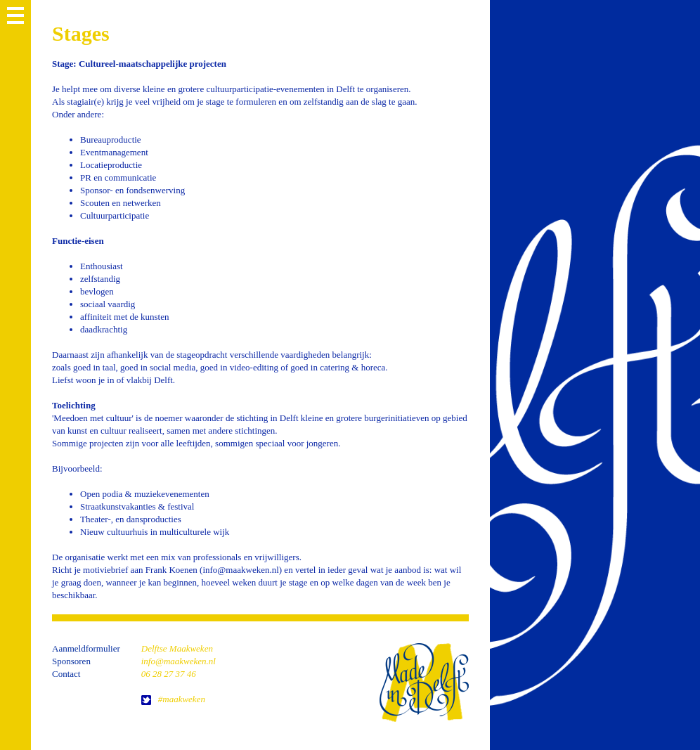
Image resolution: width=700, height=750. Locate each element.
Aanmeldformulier (86, 648)
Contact (66, 674)
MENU (15, 15)
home (424, 682)
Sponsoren (71, 661)
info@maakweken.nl (179, 661)
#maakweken (182, 699)
